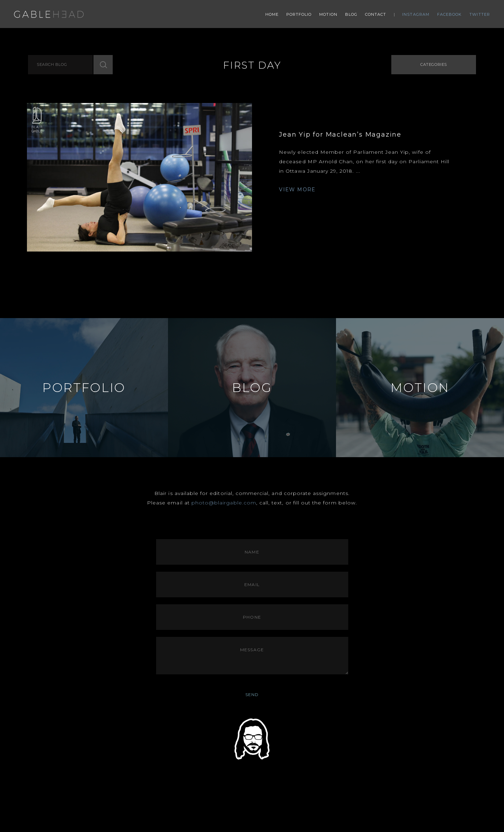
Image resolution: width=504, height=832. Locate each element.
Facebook (450, 14)
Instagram (416, 14)
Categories (434, 64)
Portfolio (299, 14)
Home (272, 14)
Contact (376, 14)
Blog (351, 14)
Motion (328, 14)
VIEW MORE (297, 190)
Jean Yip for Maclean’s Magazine (340, 135)
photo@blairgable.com (224, 503)
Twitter (480, 14)
